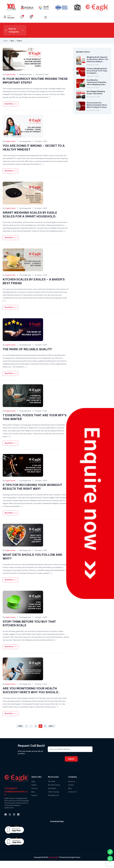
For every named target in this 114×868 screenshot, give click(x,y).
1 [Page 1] (26, 726)
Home (6, 41)
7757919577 (11, 789)
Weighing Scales (26, 74)
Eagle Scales (53, 857)
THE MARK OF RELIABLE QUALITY (27, 349)
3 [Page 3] (36, 726)
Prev (20, 726)
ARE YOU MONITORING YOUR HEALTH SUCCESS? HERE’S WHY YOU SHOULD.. (31, 690)
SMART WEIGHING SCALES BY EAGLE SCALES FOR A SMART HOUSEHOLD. (30, 214)
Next (52, 726)
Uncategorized (25, 141)
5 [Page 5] (45, 726)
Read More (9, 104)
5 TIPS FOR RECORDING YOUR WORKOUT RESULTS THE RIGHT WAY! (32, 487)
